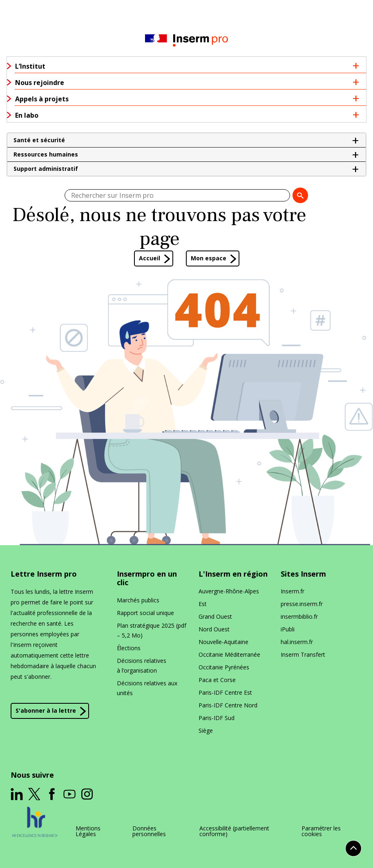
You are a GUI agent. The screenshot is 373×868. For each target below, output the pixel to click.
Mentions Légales (88, 831)
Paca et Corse (217, 680)
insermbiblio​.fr (299, 616)
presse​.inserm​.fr (302, 604)
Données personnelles (149, 831)
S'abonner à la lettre (46, 711)
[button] (186, 140)
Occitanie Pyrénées (224, 667)
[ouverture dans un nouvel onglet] (17, 794)
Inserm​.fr (293, 591)
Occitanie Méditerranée (229, 654)
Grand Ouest (215, 616)
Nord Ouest (214, 629)
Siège (206, 730)
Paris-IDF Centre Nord (228, 705)
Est (203, 604)
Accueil (150, 258)
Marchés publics (138, 600)
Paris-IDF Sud (217, 718)
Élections (129, 648)
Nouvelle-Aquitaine (223, 642)
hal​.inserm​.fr (297, 642)
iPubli (288, 629)
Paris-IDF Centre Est (225, 692)
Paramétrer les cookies (321, 831)
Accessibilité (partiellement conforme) (234, 831)
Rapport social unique (145, 613)
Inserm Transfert (303, 654)
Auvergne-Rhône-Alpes (229, 591)
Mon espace (209, 258)
